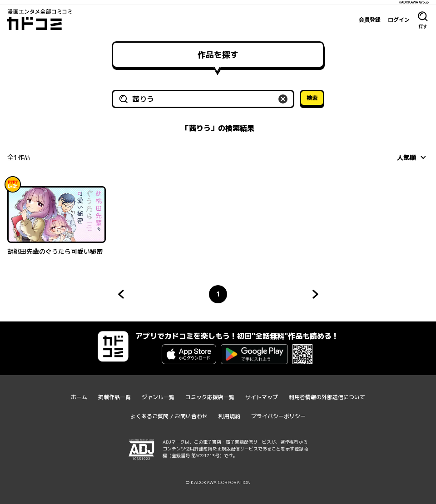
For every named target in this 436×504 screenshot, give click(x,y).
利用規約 (229, 416)
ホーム (79, 397)
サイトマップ (262, 397)
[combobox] (413, 157)
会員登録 (370, 20)
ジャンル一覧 (158, 397)
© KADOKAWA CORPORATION (218, 482)
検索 (312, 98)
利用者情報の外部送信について (327, 397)
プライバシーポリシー (278, 416)
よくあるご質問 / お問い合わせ (169, 416)
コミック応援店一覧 (210, 397)
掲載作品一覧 (114, 397)
